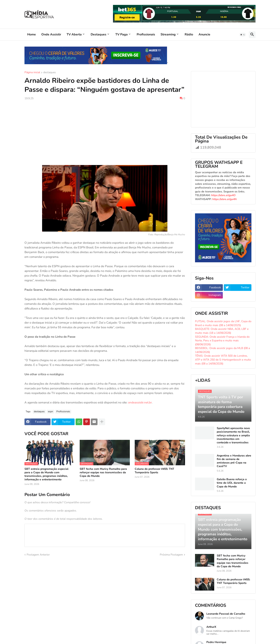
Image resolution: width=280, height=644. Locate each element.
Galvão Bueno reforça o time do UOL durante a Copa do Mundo (232, 483)
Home (32, 34)
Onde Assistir (51, 34)
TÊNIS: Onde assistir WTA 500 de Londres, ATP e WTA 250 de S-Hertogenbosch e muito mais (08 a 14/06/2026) (223, 360)
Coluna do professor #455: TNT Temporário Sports (154, 471)
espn (51, 411)
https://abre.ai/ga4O (223, 195)
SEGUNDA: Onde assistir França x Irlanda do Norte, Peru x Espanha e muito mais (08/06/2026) (222, 341)
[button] (243, 35)
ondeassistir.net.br (140, 402)
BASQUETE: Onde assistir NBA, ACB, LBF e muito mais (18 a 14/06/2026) (222, 331)
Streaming (168, 34)
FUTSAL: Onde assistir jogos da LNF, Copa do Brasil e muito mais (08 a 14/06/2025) (223, 323)
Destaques (98, 34)
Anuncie (204, 34)
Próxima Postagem (171, 555)
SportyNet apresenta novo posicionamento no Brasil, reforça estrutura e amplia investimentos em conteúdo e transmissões (233, 435)
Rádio (189, 34)
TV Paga (121, 34)
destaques (50, 73)
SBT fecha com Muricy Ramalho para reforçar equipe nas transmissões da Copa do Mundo (103, 473)
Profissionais (146, 34)
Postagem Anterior (38, 555)
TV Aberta (74, 34)
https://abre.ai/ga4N (224, 199)
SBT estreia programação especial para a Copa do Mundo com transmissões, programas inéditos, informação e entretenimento (46, 474)
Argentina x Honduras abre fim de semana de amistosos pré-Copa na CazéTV (234, 461)
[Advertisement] (105, 133)
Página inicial (32, 73)
